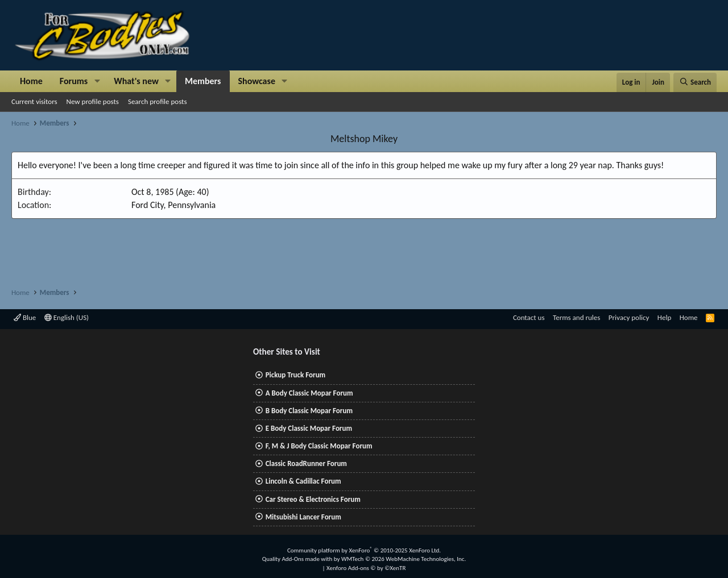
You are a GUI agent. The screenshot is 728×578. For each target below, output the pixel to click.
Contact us (529, 317)
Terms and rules (576, 317)
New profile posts (93, 101)
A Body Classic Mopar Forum (309, 393)
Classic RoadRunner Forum (306, 463)
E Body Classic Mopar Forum (309, 428)
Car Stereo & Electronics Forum (313, 499)
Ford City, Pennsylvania (173, 205)
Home (31, 81)
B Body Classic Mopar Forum (309, 411)
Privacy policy (629, 317)
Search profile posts (158, 101)
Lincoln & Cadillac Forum (303, 481)
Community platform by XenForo (364, 550)
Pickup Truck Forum (295, 375)
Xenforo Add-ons (366, 568)
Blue (25, 317)
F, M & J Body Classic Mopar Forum (319, 446)
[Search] (695, 82)
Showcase (257, 81)
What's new (136, 81)
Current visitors (34, 101)
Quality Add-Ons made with (298, 559)
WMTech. (404, 559)
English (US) (67, 317)
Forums (74, 81)
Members (203, 81)
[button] (97, 81)
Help (664, 317)
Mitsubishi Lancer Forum (303, 517)
